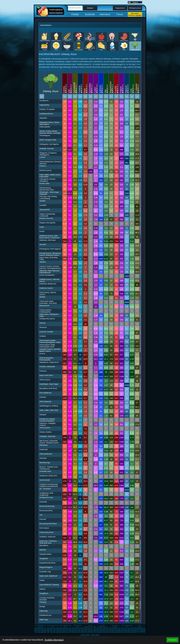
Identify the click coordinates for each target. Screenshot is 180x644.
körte (132, 628)
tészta (61, 631)
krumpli (89, 628)
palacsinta (108, 629)
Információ (105, 14)
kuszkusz (99, 628)
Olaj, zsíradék (79, 50)
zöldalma (99, 632)
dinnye (58, 628)
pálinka (86, 631)
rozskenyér (43, 631)
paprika (86, 629)
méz (129, 628)
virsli (126, 628)
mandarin (114, 628)
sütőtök (64, 628)
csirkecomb (37, 629)
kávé (132, 629)
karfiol (39, 629)
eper (70, 628)
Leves (67, 50)
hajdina (132, 631)
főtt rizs (52, 629)
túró (144, 628)
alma (48, 628)
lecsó (39, 631)
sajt (54, 631)
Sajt (101, 50)
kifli (95, 628)
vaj (36, 632)
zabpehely (52, 628)
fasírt (48, 632)
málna (110, 631)
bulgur (73, 628)
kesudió (117, 631)
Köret (56, 50)
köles (123, 629)
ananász (98, 629)
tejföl (101, 631)
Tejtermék (113, 50)
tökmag (80, 632)
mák (51, 632)
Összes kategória (45, 41)
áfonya (138, 629)
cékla (116, 629)
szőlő (107, 628)
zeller (73, 632)
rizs (45, 628)
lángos (104, 629)
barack (76, 632)
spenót (36, 631)
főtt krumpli (115, 631)
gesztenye (133, 632)
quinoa (126, 631)
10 (146, 632)
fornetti (135, 632)
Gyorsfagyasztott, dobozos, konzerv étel (90, 39)
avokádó (77, 629)
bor (79, 629)
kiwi (92, 629)
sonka (107, 632)
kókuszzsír (62, 632)
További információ (54, 640)
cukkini (64, 629)
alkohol (92, 631)
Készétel (45, 50)
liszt (138, 631)
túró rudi (71, 632)
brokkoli (135, 628)
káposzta (130, 632)
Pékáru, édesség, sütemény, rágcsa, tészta (90, 48)
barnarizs (139, 628)
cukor (73, 629)
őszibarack (142, 628)
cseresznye (68, 629)
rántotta (80, 631)
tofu (95, 632)
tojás (36, 628)
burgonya (80, 628)
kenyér (48, 629)
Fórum (120, 14)
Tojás (124, 50)
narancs (86, 628)
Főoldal (75, 14)
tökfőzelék (77, 631)
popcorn (126, 629)
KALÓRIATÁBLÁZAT (40, 625)
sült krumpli (84, 629)
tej (92, 628)
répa (123, 628)
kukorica (64, 631)
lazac (57, 632)
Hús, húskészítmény (124, 40)
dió (119, 628)
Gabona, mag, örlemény (67, 40)
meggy (141, 631)
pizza (101, 628)
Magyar (137, 2)
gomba (45, 629)
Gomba (79, 41)
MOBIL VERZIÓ (95, 635)
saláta (120, 632)
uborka (110, 628)
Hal (113, 41)
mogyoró (89, 631)
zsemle (67, 628)
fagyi (48, 631)
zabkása (89, 629)
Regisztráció (120, 8)
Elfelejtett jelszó (135, 8)
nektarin (95, 629)
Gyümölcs (101, 41)
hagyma (83, 631)
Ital (135, 41)
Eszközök (90, 14)
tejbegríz (71, 631)
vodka (45, 631)
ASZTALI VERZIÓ (85, 635)
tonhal (126, 632)
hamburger (130, 631)
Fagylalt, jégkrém (56, 41)
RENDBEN (172, 640)
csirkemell (43, 628)
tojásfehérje (121, 629)
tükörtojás (142, 629)
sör (54, 628)
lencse (51, 631)
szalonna (89, 632)
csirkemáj (55, 629)
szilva (144, 629)
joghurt (92, 632)
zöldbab (98, 631)
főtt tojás (117, 628)
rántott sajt (96, 631)
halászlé (111, 632)
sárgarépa (59, 629)
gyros (135, 629)
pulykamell (40, 632)
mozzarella (124, 632)
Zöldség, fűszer (135, 50)
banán (39, 628)
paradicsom (62, 628)
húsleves (61, 629)
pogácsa (43, 632)
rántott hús (102, 629)
